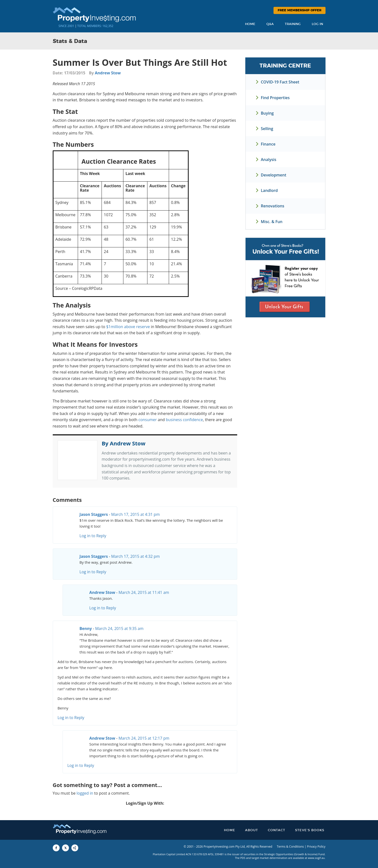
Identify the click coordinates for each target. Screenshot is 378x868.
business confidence (184, 420)
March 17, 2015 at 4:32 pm (135, 556)
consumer (148, 420)
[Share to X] (65, 848)
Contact (277, 830)
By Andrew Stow (124, 443)
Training (293, 24)
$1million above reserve (128, 327)
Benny (86, 628)
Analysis (268, 160)
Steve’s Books (310, 830)
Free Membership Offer (300, 10)
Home (250, 24)
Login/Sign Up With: (145, 803)
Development (274, 175)
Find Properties (275, 98)
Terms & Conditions (290, 847)
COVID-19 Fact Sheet (280, 82)
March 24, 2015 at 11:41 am (144, 592)
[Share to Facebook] (56, 848)
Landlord (269, 190)
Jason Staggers (94, 514)
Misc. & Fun (272, 222)
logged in (85, 793)
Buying (267, 113)
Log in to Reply (93, 536)
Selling (267, 129)
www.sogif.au (316, 858)
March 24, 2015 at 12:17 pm (144, 738)
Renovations (273, 206)
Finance (268, 144)
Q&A (270, 24)
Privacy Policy (316, 847)
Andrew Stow (108, 73)
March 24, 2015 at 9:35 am (119, 628)
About (252, 830)
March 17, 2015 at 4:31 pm (135, 514)
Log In (317, 24)
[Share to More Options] (75, 848)
